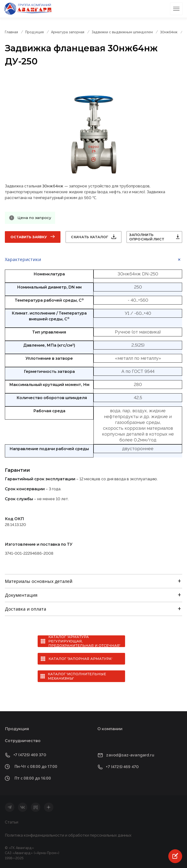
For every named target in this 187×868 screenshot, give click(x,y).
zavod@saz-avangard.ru (130, 755)
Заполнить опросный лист (147, 237)
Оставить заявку (29, 237)
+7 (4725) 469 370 (30, 755)
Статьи (12, 822)
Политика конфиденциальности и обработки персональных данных (68, 835)
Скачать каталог (90, 237)
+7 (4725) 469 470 (122, 767)
